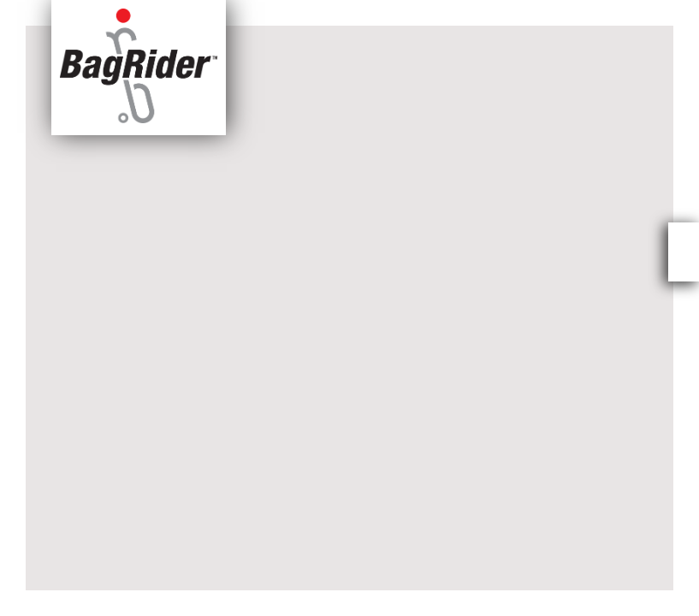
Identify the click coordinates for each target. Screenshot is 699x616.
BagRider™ (507, 14)
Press (390, 14)
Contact (598, 14)
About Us (302, 14)
